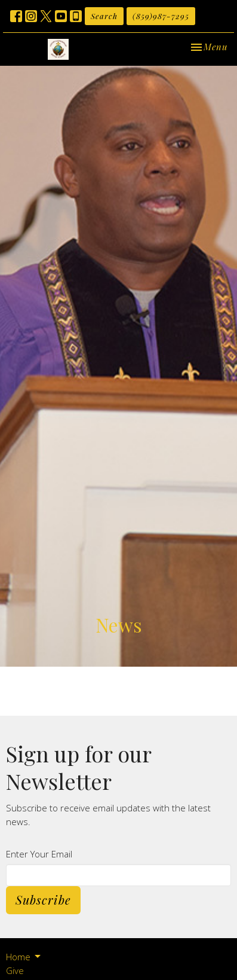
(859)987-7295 (161, 16)
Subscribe (43, 900)
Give (15, 970)
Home (24, 957)
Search (104, 16)
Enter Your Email (39, 854)
